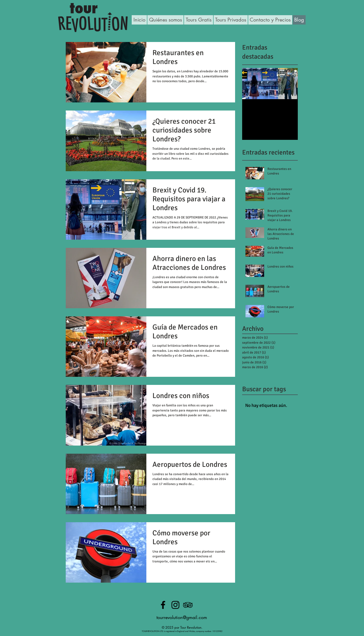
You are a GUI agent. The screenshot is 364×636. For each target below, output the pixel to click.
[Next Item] (290, 84)
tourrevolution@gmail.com (182, 617)
